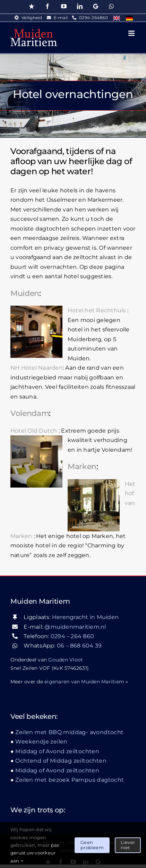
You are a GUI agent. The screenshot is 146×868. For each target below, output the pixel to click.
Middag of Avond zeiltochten (57, 751)
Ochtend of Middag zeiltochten (61, 761)
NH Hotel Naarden (37, 368)
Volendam (30, 413)
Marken (82, 467)
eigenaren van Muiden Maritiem (84, 682)
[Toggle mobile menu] (132, 33)
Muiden (25, 293)
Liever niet (128, 845)
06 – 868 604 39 (79, 646)
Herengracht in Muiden (85, 617)
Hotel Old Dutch (34, 431)
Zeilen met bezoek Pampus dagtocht (70, 780)
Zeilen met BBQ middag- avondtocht (69, 732)
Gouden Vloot (66, 660)
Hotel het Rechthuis (97, 310)
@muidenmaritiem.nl (75, 627)
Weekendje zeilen (41, 742)
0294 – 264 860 (72, 636)
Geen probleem (92, 845)
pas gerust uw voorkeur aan (35, 853)
